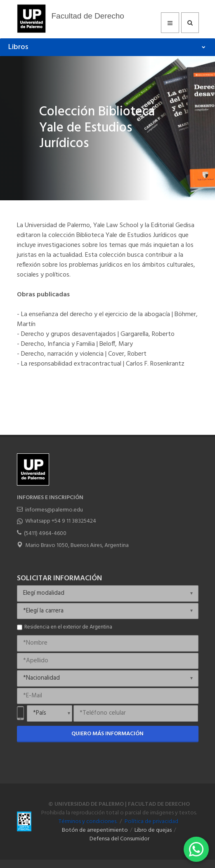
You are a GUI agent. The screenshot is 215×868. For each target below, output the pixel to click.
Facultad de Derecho (88, 16)
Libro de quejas (153, 830)
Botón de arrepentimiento (95, 830)
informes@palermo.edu (54, 510)
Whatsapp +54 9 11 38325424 (61, 521)
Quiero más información (107, 734)
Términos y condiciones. (88, 822)
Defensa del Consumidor (119, 839)
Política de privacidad (151, 822)
